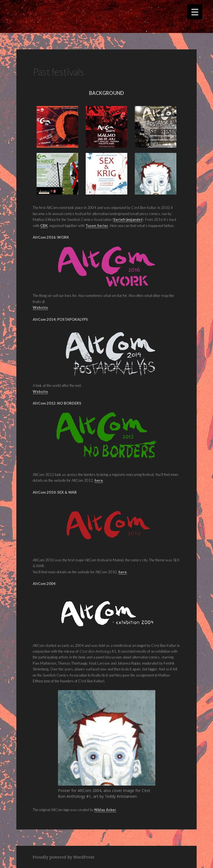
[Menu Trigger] (195, 12)
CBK (44, 226)
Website (40, 392)
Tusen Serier (97, 226)
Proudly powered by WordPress (64, 857)
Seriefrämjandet (128, 219)
